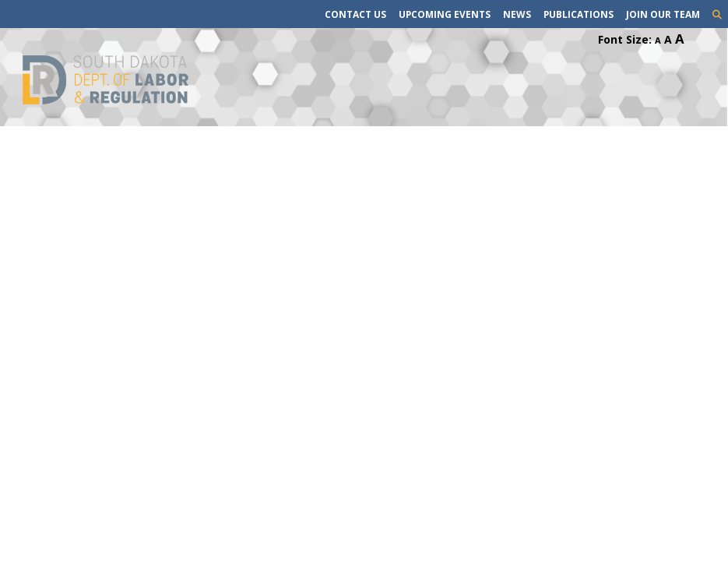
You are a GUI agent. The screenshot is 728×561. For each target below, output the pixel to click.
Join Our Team (663, 14)
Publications (579, 14)
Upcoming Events (445, 14)
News (517, 14)
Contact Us (355, 14)
